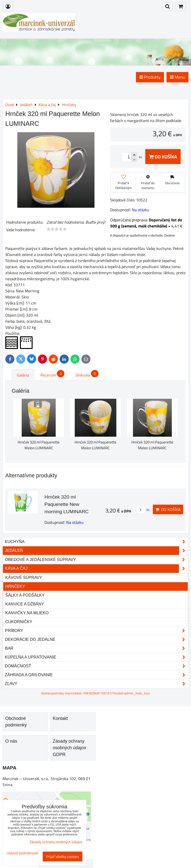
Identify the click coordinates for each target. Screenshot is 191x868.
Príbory (97, 631)
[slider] (57, 229)
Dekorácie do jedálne (97, 640)
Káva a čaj (97, 569)
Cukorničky (19, 622)
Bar (97, 648)
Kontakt (60, 718)
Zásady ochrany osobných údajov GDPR (69, 748)
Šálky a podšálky (25, 595)
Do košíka (163, 157)
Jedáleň (97, 551)
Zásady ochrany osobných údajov (56, 842)
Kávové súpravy (24, 578)
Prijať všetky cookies (63, 857)
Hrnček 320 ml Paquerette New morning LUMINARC (67, 504)
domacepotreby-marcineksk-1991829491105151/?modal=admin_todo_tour (96, 693)
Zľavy (97, 684)
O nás (11, 741)
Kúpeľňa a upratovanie (97, 657)
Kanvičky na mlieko (27, 613)
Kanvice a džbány (25, 604)
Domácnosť (97, 666)
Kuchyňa (97, 542)
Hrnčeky (15, 586)
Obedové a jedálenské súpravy (97, 560)
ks (143, 510)
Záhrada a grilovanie (97, 675)
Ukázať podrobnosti (22, 853)
